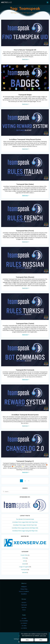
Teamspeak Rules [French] (25, 231)
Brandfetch (24, 594)
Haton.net (24, 607)
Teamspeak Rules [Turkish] (25, 324)
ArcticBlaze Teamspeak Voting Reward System (25, 139)
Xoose (24, 610)
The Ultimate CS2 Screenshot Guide (25, 519)
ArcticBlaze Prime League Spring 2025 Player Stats (25, 531)
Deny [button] (27, 640)
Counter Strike (24, 555)
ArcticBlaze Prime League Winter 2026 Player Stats (25, 522)
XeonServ (24, 602)
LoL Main (24, 618)
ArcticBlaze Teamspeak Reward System (25, 415)
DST (24, 561)
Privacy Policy (24, 589)
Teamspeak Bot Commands (25, 370)
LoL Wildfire (24, 628)
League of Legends (24, 567)
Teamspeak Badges (25, 95)
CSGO (24, 558)
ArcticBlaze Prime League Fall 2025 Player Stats (25, 525)
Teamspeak (24, 570)
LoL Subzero (24, 623)
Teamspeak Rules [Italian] (25, 184)
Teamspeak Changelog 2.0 (25, 461)
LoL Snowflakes (24, 621)
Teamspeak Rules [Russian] (25, 277)
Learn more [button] (43, 636)
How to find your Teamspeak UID (25, 50)
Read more (25, 59)
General (24, 564)
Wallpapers (24, 587)
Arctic (7, 2)
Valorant (24, 572)
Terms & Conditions (24, 591)
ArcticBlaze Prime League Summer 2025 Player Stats (25, 528)
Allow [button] (41, 640)
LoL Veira (24, 626)
